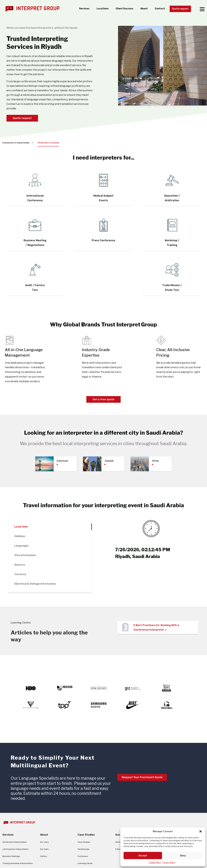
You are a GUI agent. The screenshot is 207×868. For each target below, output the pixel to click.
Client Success (120, 9)
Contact (157, 9)
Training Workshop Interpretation (18, 820)
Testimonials (84, 805)
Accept (143, 856)
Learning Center (85, 820)
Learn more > (57, 862)
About (141, 9)
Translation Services (12, 841)
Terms (96, 854)
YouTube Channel (123, 798)
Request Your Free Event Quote (142, 733)
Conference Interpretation (15, 798)
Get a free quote (103, 356)
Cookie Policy (155, 862)
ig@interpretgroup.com (172, 814)
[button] (201, 831)
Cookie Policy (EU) (115, 854)
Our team (44, 805)
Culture (44, 813)
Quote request (179, 9)
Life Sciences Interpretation (15, 805)
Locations (97, 9)
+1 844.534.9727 (184, 807)
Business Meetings (11, 813)
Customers (83, 813)
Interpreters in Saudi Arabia (16, 143)
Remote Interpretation (13, 834)
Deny (183, 856)
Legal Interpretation (12, 827)
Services (78, 9)
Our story (44, 798)
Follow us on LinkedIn (125, 805)
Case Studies (84, 798)
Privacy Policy (169, 862)
